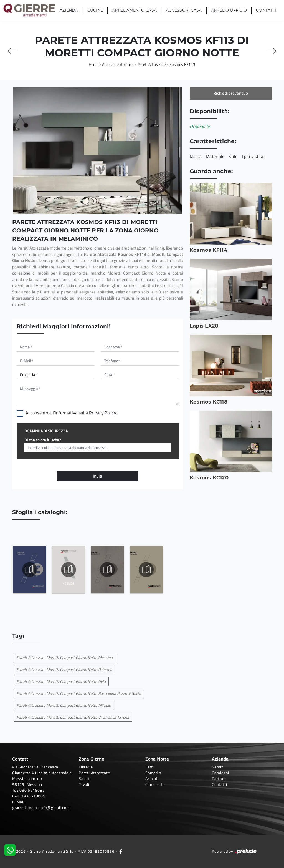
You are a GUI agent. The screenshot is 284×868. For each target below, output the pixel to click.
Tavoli (84, 784)
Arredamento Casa (134, 10)
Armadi (152, 778)
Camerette (155, 784)
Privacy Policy (103, 413)
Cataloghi (220, 773)
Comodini (154, 773)
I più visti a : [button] (254, 156)
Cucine (95, 10)
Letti (150, 767)
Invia (97, 476)
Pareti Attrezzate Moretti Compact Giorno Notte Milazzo (64, 705)
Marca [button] (196, 156)
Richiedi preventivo (231, 93)
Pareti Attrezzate (152, 64)
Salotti (85, 778)
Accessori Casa (184, 10)
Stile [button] (233, 156)
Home (94, 64)
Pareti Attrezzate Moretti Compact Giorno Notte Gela (61, 681)
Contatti (266, 10)
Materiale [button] (215, 156)
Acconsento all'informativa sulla (71, 413)
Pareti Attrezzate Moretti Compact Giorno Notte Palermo (64, 669)
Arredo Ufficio (229, 10)
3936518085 (33, 796)
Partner (219, 778)
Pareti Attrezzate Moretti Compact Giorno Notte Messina (65, 657)
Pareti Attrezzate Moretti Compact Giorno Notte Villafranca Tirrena (73, 717)
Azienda (69, 10)
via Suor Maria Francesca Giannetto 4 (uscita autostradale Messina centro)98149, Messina (42, 776)
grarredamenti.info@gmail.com (41, 808)
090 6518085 (32, 790)
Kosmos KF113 (182, 64)
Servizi (218, 767)
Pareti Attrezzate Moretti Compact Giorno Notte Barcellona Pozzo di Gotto (79, 693)
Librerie (86, 767)
